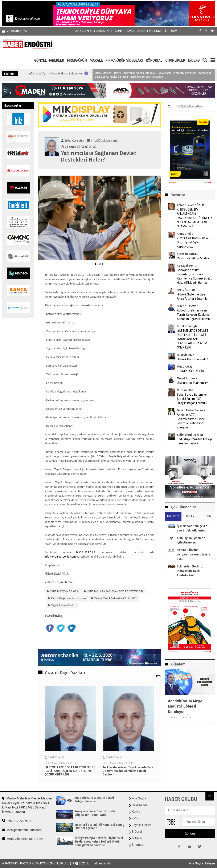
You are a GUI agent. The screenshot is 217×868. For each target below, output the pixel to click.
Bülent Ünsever (187, 306)
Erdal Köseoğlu (187, 326)
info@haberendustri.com (22, 830)
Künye (120, 31)
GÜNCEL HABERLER (49, 60)
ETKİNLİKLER (175, 60)
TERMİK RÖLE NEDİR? (191, 371)
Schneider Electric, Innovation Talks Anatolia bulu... (190, 571)
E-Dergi (137, 832)
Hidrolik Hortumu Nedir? (192, 359)
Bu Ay (190, 516)
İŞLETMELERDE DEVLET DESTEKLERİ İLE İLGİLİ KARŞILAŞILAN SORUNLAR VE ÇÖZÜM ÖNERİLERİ (70, 771)
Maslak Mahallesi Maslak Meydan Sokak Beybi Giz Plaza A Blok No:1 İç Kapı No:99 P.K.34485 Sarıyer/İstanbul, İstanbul (27, 805)
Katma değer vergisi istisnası (68, 598)
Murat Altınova (187, 378)
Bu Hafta (173, 516)
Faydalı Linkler (141, 825)
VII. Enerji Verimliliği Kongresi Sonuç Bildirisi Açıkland (99, 827)
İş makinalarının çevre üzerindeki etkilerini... (192, 528)
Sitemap (138, 845)
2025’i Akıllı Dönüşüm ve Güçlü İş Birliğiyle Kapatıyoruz (193, 242)
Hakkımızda (103, 31)
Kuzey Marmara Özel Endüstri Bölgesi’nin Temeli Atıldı (95, 813)
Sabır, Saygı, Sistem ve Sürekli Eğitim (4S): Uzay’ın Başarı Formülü (192, 399)
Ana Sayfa (83, 31)
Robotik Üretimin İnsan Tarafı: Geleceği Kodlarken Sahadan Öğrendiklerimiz (194, 315)
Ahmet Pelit (185, 234)
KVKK (131, 31)
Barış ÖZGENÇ (186, 290)
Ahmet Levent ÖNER (190, 205)
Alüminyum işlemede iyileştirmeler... (191, 540)
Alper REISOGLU (188, 254)
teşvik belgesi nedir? (63, 606)
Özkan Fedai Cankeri (191, 410)
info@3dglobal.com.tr (103, 140)
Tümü (207, 516)
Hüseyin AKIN (186, 355)
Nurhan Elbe (185, 390)
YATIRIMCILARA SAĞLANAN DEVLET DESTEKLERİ (115, 591)
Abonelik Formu (150, 31)
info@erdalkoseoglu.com (60, 557)
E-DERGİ (194, 60)
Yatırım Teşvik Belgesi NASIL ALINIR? (115, 598)
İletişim (171, 31)
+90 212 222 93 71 (17, 821)
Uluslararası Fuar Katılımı (193, 383)
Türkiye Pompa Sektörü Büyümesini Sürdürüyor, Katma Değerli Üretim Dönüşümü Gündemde (99, 842)
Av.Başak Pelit (186, 266)
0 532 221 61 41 (86, 552)
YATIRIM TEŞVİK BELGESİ (64, 591)
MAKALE (96, 60)
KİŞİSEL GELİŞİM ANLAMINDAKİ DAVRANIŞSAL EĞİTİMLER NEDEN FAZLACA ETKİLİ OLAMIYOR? (194, 218)
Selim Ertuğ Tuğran (190, 435)
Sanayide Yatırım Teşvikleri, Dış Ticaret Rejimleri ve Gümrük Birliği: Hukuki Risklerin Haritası (194, 276)
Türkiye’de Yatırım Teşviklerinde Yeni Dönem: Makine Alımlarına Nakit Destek (128, 771)
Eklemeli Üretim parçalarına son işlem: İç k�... (194, 555)
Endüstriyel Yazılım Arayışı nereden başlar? (194, 441)
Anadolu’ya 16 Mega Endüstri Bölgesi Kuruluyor (76, 74)
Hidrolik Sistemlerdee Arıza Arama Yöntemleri (193, 297)
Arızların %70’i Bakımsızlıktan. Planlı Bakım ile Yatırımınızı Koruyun (191, 421)
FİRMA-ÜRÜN (77, 60)
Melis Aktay (185, 367)
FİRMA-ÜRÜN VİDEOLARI (124, 60)
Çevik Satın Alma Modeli (193, 258)
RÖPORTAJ (154, 60)
